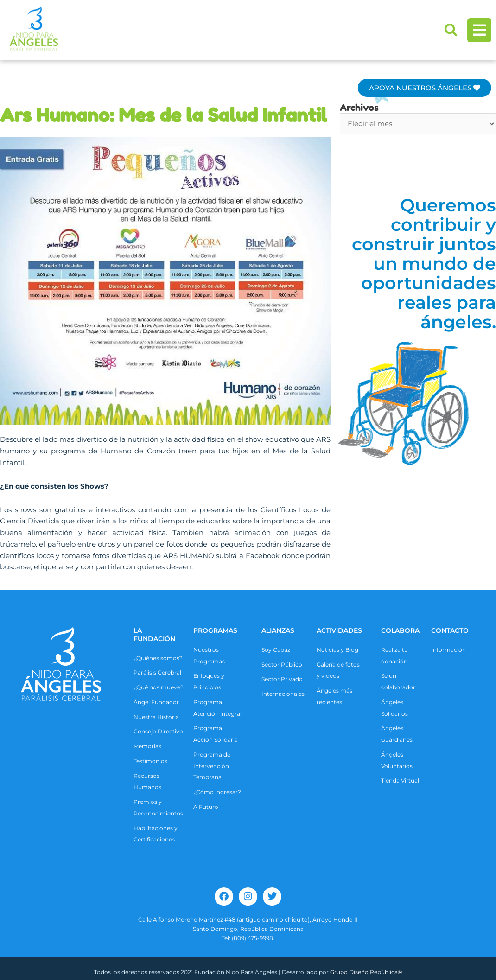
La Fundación (154, 635)
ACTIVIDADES (339, 630)
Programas (215, 630)
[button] (451, 30)
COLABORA (400, 630)
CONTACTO (450, 630)
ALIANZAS (278, 630)
